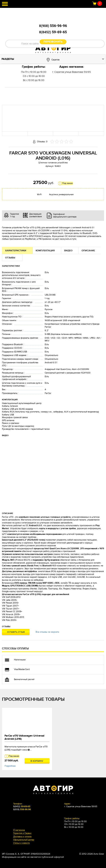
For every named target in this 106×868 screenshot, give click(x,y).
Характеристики (16, 251)
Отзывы (10, 258)
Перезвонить (53, 42)
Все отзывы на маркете (47, 632)
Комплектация (45, 251)
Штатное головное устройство (53, 163)
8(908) (53, 26)
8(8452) (53, 32)
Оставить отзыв (16, 632)
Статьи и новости (21, 843)
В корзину (37, 761)
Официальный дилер (24, 840)
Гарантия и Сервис (22, 833)
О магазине (19, 830)
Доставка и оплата (22, 837)
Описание (88, 251)
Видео (68, 251)
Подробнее (10, 766)
